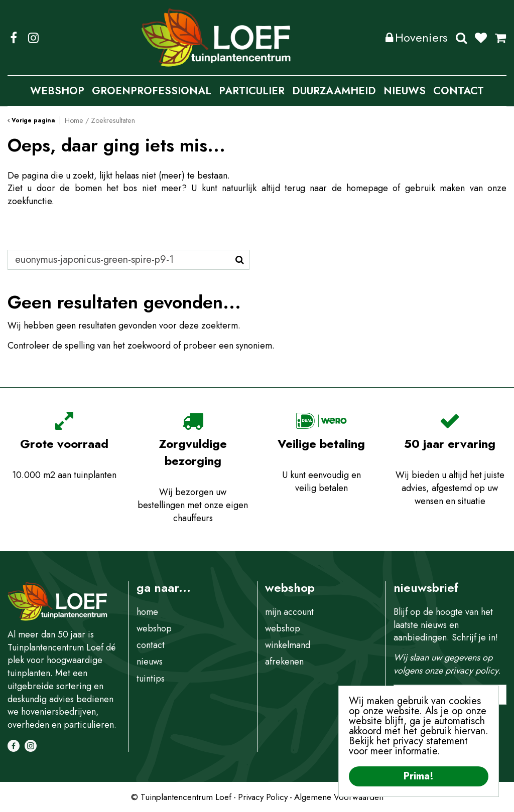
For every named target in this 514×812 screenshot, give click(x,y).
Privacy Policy (263, 797)
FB (14, 38)
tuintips (151, 679)
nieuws (150, 662)
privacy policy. (473, 671)
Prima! (419, 776)
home (147, 612)
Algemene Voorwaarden (339, 797)
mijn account (289, 612)
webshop (154, 628)
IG (33, 38)
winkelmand (288, 645)
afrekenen (284, 662)
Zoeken (461, 38)
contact (151, 645)
